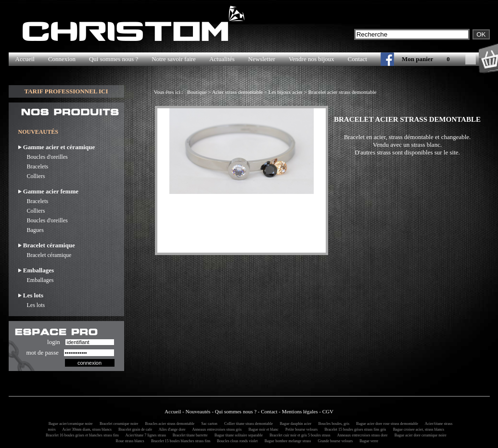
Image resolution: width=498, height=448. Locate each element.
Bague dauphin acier (294, 424)
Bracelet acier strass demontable (342, 92)
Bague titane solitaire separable (237, 435)
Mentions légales (300, 411)
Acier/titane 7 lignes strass (145, 435)
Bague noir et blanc (262, 429)
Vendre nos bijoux (312, 59)
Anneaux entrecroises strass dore (361, 435)
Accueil (25, 59)
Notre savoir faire (174, 59)
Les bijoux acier (286, 92)
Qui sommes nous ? (114, 59)
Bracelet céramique (45, 255)
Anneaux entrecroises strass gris (216, 429)
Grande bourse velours (334, 441)
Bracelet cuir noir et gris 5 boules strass (298, 435)
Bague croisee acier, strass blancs (417, 429)
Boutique (197, 92)
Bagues (31, 230)
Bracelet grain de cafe (134, 429)
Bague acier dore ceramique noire (419, 435)
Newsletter (262, 59)
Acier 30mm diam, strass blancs (86, 429)
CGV (328, 411)
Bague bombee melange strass (287, 441)
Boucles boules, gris (332, 424)
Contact (358, 59)
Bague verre (367, 441)
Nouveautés (198, 411)
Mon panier (417, 59)
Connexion (62, 59)
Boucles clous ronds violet (236, 441)
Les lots (32, 305)
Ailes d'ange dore (171, 429)
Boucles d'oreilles (43, 157)
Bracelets (33, 166)
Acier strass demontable (237, 92)
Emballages (36, 280)
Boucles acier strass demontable (168, 424)
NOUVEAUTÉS (38, 132)
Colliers (32, 176)
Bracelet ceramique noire (117, 424)
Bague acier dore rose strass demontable (386, 424)
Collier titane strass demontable (247, 424)
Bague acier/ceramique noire (69, 424)
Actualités (222, 59)
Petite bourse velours (300, 429)
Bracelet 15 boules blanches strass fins (180, 441)
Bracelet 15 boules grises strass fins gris (354, 429)
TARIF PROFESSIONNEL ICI (66, 91)
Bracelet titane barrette (189, 435)
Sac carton (208, 424)
